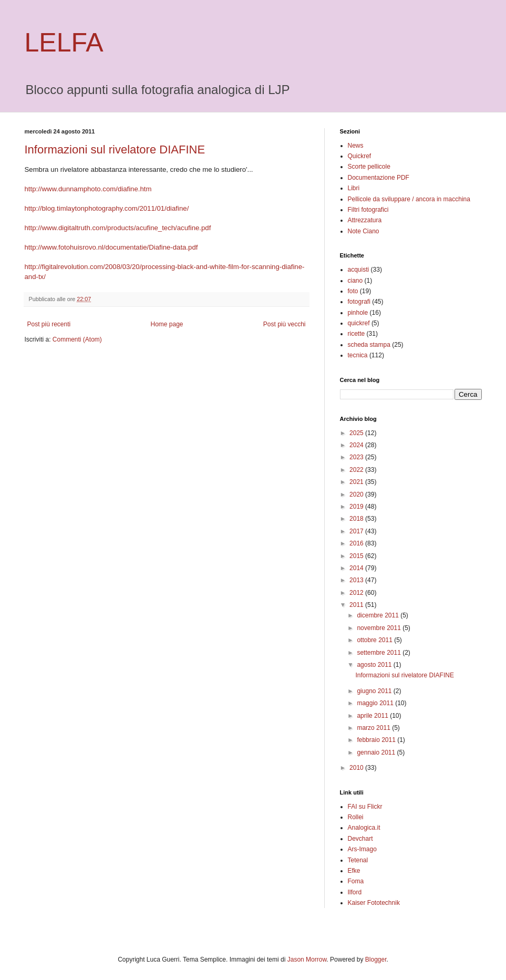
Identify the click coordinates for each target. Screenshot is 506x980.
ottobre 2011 (375, 640)
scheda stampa (369, 345)
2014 (357, 568)
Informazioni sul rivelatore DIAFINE (115, 149)
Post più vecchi (285, 324)
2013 (357, 580)
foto (353, 291)
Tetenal (358, 860)
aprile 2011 (373, 716)
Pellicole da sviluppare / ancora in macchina (409, 199)
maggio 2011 (376, 703)
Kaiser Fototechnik (374, 903)
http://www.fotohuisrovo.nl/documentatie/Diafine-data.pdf (111, 247)
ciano (355, 281)
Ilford (355, 892)
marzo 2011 (374, 728)
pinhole (358, 313)
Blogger (376, 960)
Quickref (360, 156)
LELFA (64, 43)
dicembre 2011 (379, 615)
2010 (357, 768)
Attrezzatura (365, 220)
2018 (357, 519)
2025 (357, 433)
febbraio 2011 (377, 740)
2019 (357, 507)
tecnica (358, 355)
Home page (167, 324)
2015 (357, 556)
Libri (354, 188)
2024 (357, 445)
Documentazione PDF (379, 178)
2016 (357, 543)
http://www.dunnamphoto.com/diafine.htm (88, 189)
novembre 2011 (380, 628)
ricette (357, 334)
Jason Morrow (307, 960)
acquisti (359, 270)
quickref (359, 323)
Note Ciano (364, 231)
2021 (357, 482)
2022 (357, 470)
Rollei (356, 817)
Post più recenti (49, 324)
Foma (356, 881)
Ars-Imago (362, 849)
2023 (357, 457)
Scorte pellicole (369, 167)
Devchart (360, 839)
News (356, 146)
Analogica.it (364, 828)
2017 (357, 531)
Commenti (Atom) (77, 339)
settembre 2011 (380, 653)
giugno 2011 (375, 691)
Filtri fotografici (368, 210)
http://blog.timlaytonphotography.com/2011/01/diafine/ (107, 208)
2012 (357, 593)
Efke (354, 871)
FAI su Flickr (365, 807)
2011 (357, 605)
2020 (357, 494)
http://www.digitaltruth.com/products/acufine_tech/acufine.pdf (118, 228)
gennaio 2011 (377, 752)
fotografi (359, 302)
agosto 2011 (375, 665)
